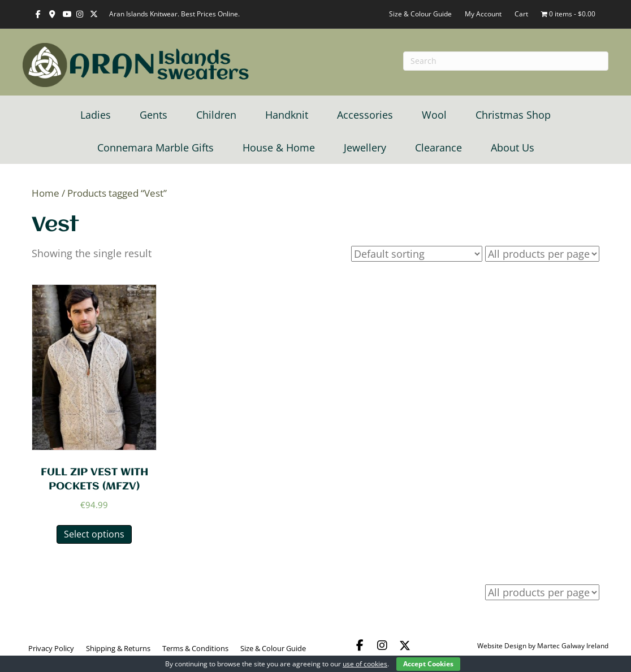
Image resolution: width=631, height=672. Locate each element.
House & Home (279, 148)
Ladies (96, 115)
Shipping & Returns (118, 648)
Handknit (287, 115)
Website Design (502, 646)
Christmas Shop (513, 115)
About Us (513, 148)
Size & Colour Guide (420, 14)
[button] (360, 645)
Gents (154, 115)
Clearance (438, 148)
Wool (434, 115)
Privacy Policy (51, 648)
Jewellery (365, 148)
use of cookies (365, 664)
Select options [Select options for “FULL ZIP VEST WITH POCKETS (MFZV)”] (94, 534)
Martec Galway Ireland (573, 646)
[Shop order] (417, 254)
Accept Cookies (428, 664)
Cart (521, 14)
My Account (483, 14)
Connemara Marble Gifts (155, 148)
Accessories (365, 115)
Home (46, 193)
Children (216, 115)
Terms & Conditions (195, 648)
